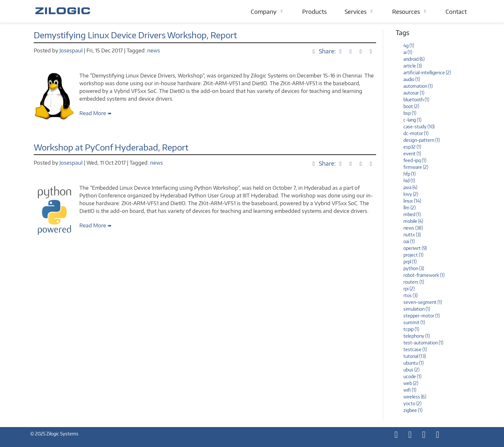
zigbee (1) (413, 410)
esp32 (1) (412, 147)
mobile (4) (413, 221)
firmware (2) (416, 167)
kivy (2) (411, 194)
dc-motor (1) (416, 133)
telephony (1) (417, 336)
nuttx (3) (412, 235)
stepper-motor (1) (422, 316)
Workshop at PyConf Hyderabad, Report (111, 147)
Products (314, 11)
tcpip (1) (411, 329)
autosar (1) (414, 93)
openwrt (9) (415, 248)
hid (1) (409, 181)
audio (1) (412, 79)
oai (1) (409, 241)
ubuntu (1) (414, 363)
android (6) (414, 59)
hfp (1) (410, 174)
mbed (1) (412, 214)
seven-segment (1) (423, 302)
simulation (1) (417, 309)
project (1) (413, 255)
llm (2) (410, 208)
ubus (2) (411, 370)
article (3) (413, 66)
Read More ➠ (95, 113)
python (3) (414, 268)
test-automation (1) (423, 343)
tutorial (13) (415, 356)
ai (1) (408, 52)
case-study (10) (419, 127)
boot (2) (411, 106)
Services (359, 11)
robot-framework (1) (424, 275)
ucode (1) (412, 376)
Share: (324, 51)
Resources (410, 11)
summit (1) (414, 322)
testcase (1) (415, 349)
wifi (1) (410, 390)
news (154, 50)
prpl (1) (410, 262)
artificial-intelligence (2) (427, 73)
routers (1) (414, 282)
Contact (456, 11)
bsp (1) (410, 113)
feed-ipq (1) (415, 160)
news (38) (413, 228)
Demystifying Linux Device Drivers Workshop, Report (135, 35)
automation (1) (418, 86)
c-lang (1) (412, 120)
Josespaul (72, 50)
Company (267, 11)
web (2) (411, 383)
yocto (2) (412, 403)
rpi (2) (409, 289)
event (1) (412, 154)
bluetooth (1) (416, 100)
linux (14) (412, 201)
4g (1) (409, 46)
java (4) (410, 187)
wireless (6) (415, 397)
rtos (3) (410, 295)
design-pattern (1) (422, 140)
